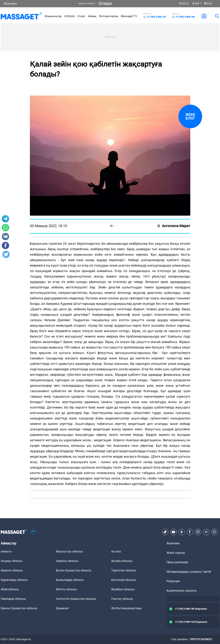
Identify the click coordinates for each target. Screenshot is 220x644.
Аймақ (92, 16)
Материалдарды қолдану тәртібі (189, 572)
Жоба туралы (176, 553)
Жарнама (10, 4)
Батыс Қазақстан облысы (74, 570)
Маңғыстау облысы (69, 551)
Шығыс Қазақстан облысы (19, 608)
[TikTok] (165, 532)
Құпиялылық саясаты (182, 591)
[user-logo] (204, 16)
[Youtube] (173, 532)
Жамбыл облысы (123, 589)
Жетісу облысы (66, 589)
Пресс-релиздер (177, 562)
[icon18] (33, 532)
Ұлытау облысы (122, 599)
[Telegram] (206, 532)
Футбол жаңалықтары (126, 608)
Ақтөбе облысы (122, 561)
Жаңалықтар (53, 16)
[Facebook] (190, 532)
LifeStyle (69, 16)
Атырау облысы (12, 561)
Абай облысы (10, 589)
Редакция (173, 581)
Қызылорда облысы (70, 580)
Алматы (6, 551)
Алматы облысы (67, 561)
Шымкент (63, 608)
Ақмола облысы (12, 570)
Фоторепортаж (109, 16)
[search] (217, 16)
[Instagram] (198, 532)
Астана (116, 551)
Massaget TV (129, 16)
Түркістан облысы (124, 570)
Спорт (81, 16)
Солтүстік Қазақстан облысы (76, 599)
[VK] (182, 532)
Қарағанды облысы (14, 580)
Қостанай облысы (123, 580)
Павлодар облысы (13, 599)
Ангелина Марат (174, 226)
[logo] (21, 16)
